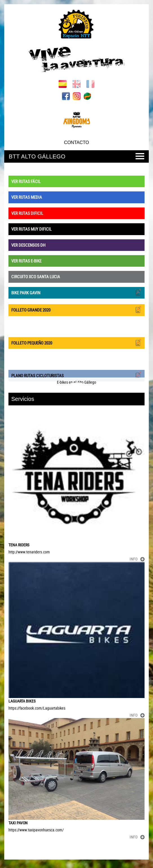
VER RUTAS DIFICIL (27, 213)
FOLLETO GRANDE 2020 (76, 309)
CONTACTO (76, 143)
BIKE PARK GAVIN (76, 292)
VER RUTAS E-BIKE (26, 261)
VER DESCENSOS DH (28, 245)
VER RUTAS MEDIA (27, 197)
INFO (137, 559)
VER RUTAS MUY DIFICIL (31, 229)
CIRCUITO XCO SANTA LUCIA (36, 277)
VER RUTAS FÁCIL (26, 181)
